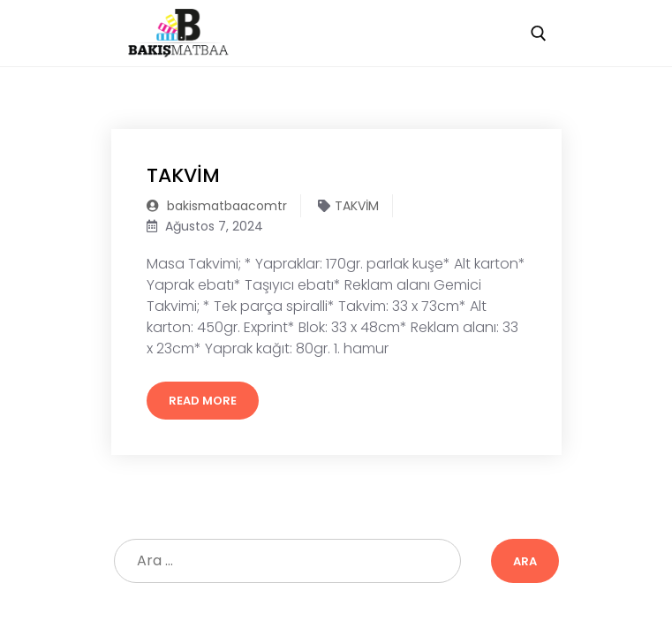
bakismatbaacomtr (217, 206)
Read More (203, 401)
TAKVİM (183, 175)
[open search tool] (539, 34)
